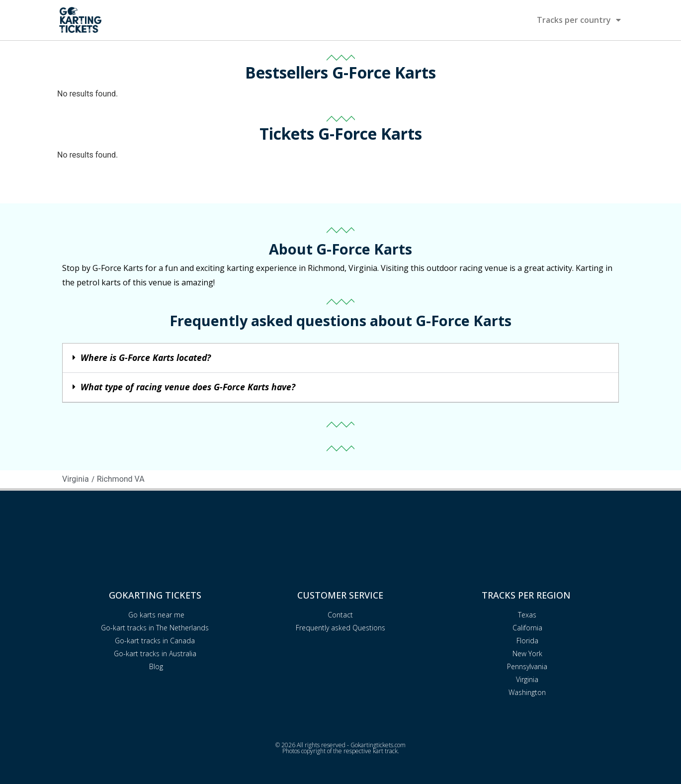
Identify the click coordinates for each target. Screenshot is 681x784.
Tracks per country (579, 20)
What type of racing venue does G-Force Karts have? (188, 387)
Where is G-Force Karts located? (146, 357)
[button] (340, 358)
